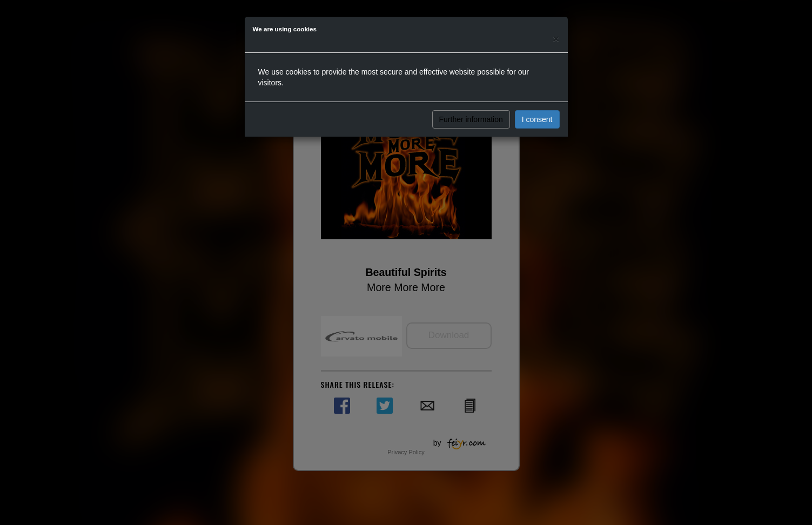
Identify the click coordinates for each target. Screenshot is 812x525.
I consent (537, 119)
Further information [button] (471, 119)
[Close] (556, 39)
